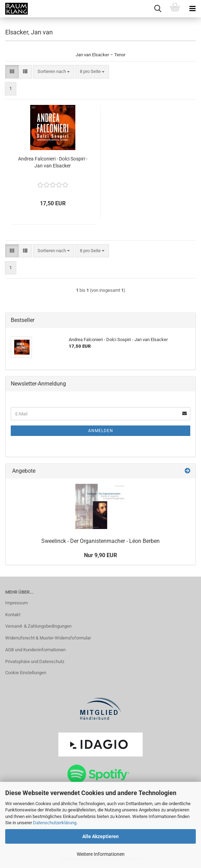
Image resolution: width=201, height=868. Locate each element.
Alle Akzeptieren (100, 836)
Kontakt (13, 615)
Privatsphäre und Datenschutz (35, 662)
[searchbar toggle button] (158, 9)
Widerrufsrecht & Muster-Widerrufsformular (48, 638)
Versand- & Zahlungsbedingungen (38, 626)
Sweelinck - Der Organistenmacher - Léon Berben (100, 541)
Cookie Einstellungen (26, 673)
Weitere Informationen (101, 854)
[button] (12, 72)
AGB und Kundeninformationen (35, 650)
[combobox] (54, 72)
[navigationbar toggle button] (192, 9)
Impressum (16, 603)
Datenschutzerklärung (55, 823)
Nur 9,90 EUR (100, 555)
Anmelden (101, 431)
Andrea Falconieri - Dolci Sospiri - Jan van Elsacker (53, 162)
